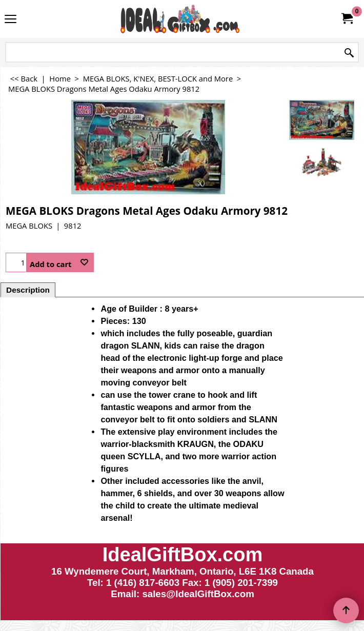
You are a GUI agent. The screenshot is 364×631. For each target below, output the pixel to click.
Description (28, 290)
